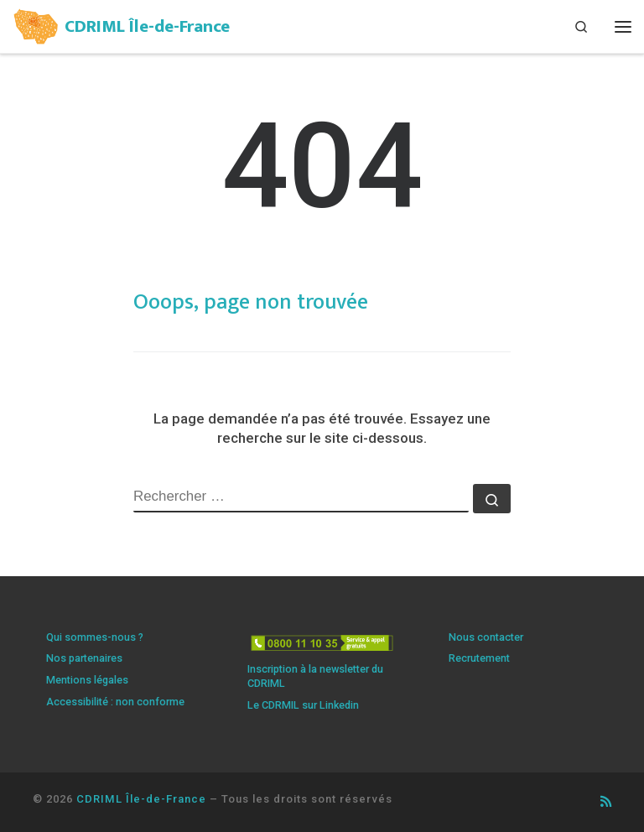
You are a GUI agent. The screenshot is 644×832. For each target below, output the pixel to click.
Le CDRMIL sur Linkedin (303, 705)
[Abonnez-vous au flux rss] (606, 802)
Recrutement (479, 658)
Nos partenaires (84, 658)
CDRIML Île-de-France (141, 799)
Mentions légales (87, 680)
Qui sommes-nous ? (95, 637)
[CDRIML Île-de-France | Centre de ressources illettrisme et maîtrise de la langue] (36, 25)
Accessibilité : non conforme (115, 702)
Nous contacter (486, 637)
